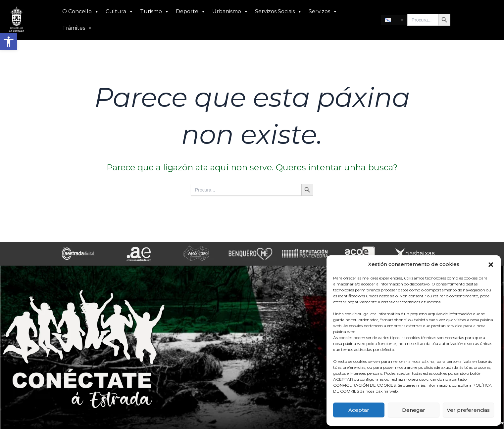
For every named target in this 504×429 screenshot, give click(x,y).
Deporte (191, 12)
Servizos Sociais (278, 12)
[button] (9, 42)
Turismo (155, 12)
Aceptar (359, 410)
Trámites (77, 28)
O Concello (81, 12)
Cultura (120, 12)
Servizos (323, 12)
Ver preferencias (468, 410)
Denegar (414, 410)
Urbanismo (230, 12)
